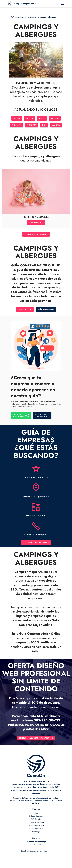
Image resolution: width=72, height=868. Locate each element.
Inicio (36, 815)
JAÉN (44, 125)
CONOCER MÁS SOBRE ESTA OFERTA (36, 740)
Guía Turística (36, 821)
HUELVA (16, 119)
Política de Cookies (36, 830)
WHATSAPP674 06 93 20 (21, 417)
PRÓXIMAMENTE (36, 223)
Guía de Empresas (36, 818)
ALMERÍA (57, 125)
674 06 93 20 (36, 846)
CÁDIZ (42, 119)
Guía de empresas (18, 17)
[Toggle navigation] (63, 4)
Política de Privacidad (36, 827)
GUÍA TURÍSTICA (24, 311)
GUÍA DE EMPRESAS (46, 311)
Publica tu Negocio (36, 824)
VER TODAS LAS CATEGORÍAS (36, 544)
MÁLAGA (55, 119)
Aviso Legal (36, 833)
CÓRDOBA (31, 125)
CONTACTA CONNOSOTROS (43, 417)
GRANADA (16, 125)
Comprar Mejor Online (25, 4)
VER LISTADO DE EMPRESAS (36, 235)
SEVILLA (30, 119)
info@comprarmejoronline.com (39, 853)
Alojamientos (31, 17)
